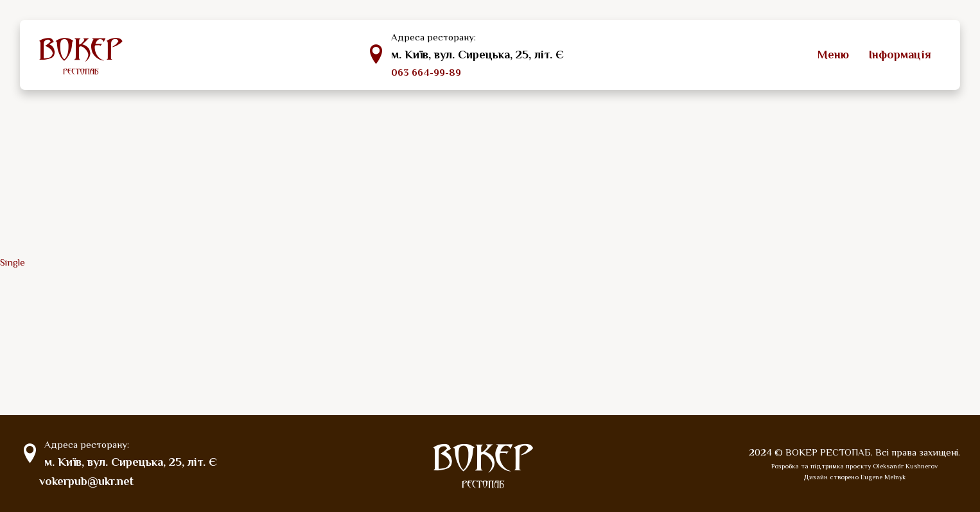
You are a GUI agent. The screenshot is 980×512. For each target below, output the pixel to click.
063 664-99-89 (425, 72)
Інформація (900, 55)
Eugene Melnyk (883, 477)
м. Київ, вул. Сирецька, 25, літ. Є (477, 55)
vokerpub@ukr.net (86, 482)
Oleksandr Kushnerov (905, 466)
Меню (833, 55)
